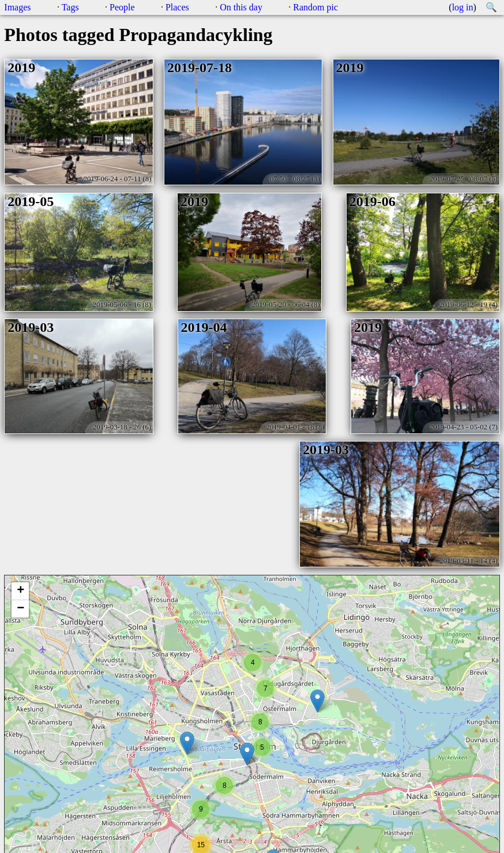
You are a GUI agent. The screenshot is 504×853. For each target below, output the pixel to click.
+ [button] (20, 591)
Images (17, 7)
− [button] (20, 609)
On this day (241, 7)
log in (463, 7)
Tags (70, 7)
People (122, 7)
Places (177, 7)
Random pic (315, 7)
